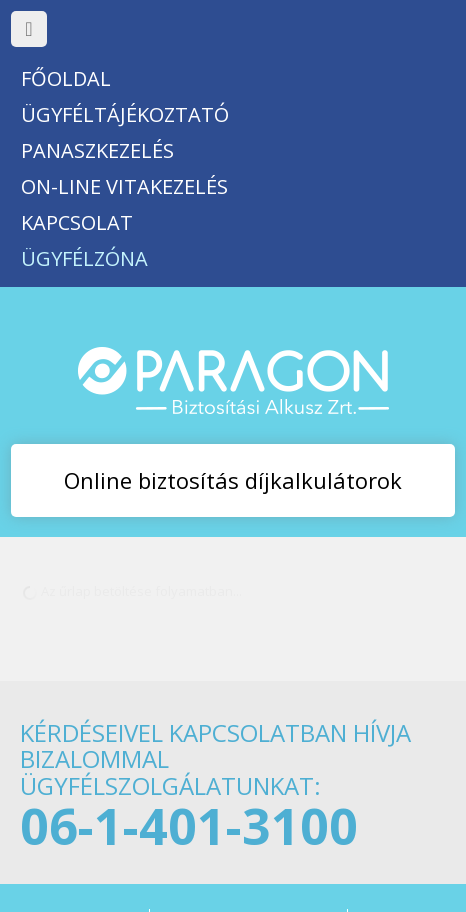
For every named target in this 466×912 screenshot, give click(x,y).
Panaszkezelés (97, 150)
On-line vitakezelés (124, 186)
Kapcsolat (77, 222)
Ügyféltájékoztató (125, 114)
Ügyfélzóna (84, 258)
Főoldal (66, 78)
